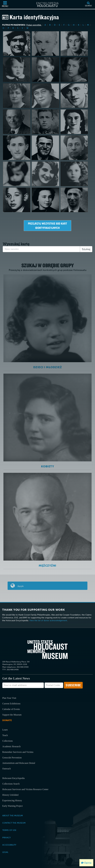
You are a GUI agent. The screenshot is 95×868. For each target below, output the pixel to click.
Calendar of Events (11, 709)
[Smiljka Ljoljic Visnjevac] (45, 174)
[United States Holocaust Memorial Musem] (48, 650)
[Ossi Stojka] (17, 174)
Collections (8, 741)
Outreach (7, 769)
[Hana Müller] (45, 200)
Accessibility (9, 845)
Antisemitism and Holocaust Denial (19, 763)
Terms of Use (9, 830)
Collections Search (11, 784)
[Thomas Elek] (45, 44)
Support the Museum (12, 715)
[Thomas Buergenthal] (45, 70)
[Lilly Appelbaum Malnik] (74, 174)
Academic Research (11, 746)
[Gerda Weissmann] (74, 122)
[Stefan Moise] (74, 148)
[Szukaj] (88, 4)
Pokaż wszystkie (34, 25)
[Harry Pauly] (74, 96)
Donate (7, 720)
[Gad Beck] (17, 148)
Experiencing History (12, 800)
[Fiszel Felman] (45, 122)
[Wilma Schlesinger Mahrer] (45, 96)
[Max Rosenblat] (17, 70)
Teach (5, 735)
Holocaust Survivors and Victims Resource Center (25, 789)
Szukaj (86, 249)
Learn (5, 730)
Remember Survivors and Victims (18, 752)
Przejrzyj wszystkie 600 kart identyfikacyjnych (48, 226)
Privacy (6, 838)
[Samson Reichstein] (17, 122)
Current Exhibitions (11, 704)
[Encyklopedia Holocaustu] (48, 4)
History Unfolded (10, 795)
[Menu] (5, 4)
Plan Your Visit (9, 698)
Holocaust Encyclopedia (13, 778)
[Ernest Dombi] (17, 200)
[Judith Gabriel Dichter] (17, 96)
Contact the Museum (14, 823)
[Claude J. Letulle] (17, 44)
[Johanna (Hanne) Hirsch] (74, 70)
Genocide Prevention (12, 758)
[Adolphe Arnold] (74, 200)
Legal (5, 852)
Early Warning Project (12, 806)
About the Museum (13, 816)
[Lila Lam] (74, 44)
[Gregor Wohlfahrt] (45, 148)
